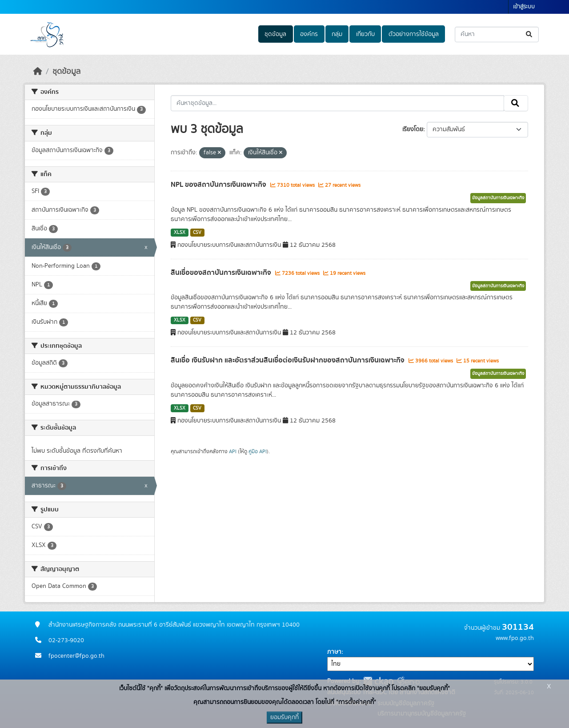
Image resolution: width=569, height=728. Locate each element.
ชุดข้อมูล (275, 34)
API (233, 451)
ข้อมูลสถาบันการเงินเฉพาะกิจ (498, 198)
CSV (197, 233)
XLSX (180, 233)
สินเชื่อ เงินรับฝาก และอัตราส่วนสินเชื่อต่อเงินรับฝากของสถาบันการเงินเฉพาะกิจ (289, 360)
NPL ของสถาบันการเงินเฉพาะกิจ (219, 185)
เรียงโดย (413, 129)
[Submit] (530, 34)
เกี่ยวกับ (365, 34)
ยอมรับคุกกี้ (284, 717)
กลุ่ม (337, 34)
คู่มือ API (258, 451)
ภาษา (334, 652)
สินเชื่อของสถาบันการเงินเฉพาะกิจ (222, 273)
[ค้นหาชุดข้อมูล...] (497, 34)
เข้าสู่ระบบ (524, 7)
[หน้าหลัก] (38, 72)
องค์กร (309, 34)
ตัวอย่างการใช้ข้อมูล (414, 34)
